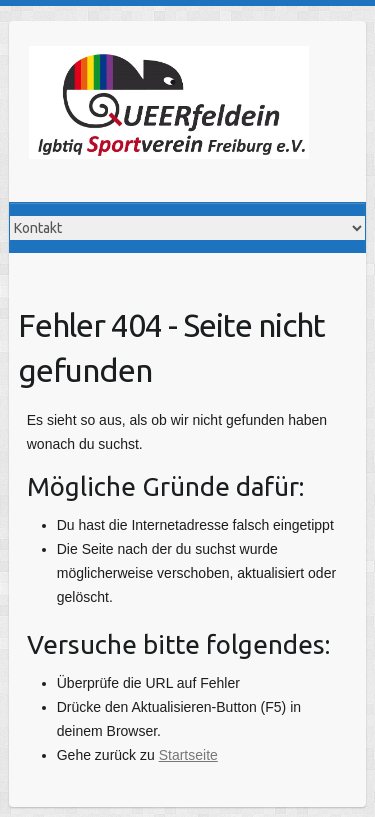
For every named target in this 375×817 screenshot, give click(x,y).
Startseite (188, 755)
